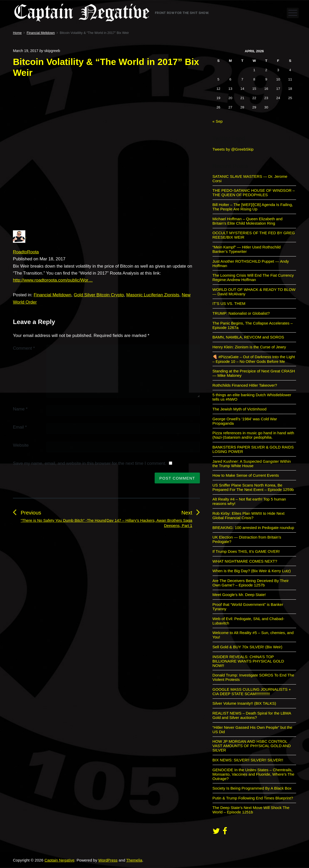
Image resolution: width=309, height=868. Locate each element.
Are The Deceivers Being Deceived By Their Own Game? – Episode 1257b (251, 583)
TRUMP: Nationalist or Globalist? (241, 313)
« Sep (218, 121)
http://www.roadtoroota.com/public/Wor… (53, 280)
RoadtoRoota (26, 252)
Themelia (134, 860)
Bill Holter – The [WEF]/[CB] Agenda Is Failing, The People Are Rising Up (253, 207)
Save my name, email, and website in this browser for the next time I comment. (90, 463)
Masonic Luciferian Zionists (153, 295)
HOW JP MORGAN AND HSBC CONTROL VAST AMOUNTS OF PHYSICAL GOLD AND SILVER (252, 746)
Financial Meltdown (52, 295)
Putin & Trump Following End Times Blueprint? (253, 798)
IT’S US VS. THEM (229, 303)
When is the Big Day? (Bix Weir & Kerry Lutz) (252, 571)
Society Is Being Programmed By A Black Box (252, 788)
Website (21, 445)
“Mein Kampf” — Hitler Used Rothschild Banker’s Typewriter (247, 249)
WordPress (108, 860)
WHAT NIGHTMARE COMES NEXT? (245, 561)
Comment (24, 348)
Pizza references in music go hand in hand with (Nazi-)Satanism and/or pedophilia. (253, 435)
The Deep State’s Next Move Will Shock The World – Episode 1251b (251, 810)
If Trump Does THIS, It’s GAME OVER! (246, 551)
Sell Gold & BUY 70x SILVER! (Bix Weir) (247, 647)
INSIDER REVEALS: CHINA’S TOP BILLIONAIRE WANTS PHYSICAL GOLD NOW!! (248, 661)
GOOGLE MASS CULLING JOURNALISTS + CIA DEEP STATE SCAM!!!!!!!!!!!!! (252, 692)
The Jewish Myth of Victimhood (240, 409)
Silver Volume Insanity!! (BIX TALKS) (244, 703)
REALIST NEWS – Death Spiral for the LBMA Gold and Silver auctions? (252, 715)
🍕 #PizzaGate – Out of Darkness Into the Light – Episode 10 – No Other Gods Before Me (254, 359)
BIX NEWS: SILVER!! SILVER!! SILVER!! (248, 760)
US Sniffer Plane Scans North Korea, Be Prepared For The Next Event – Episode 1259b (253, 487)
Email (20, 427)
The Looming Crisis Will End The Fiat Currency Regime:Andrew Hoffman (253, 277)
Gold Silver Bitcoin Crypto (99, 295)
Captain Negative (59, 860)
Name (20, 409)
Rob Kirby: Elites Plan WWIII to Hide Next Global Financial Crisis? (249, 516)
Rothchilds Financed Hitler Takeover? (245, 385)
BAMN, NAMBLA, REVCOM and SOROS (248, 337)
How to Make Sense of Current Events (246, 475)
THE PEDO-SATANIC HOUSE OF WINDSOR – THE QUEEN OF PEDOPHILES (254, 193)
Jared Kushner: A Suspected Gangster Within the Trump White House (252, 464)
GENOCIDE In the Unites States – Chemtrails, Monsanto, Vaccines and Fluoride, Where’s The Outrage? (254, 774)
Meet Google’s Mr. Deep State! (239, 595)
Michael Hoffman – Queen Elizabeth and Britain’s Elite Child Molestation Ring (248, 221)
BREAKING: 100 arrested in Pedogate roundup (253, 528)
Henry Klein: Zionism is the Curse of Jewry (249, 347)
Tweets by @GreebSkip (233, 149)
